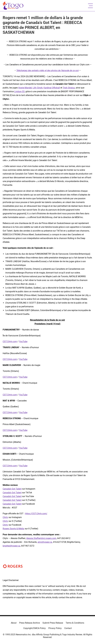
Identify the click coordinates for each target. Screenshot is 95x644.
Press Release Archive (29, 623)
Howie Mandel (25, 88)
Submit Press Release (53, 623)
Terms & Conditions (75, 623)
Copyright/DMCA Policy (35, 628)
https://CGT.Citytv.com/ (36, 514)
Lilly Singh (38, 88)
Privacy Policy (55, 628)
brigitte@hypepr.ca (11, 546)
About (14, 623)
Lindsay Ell (19, 91)
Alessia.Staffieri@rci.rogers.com (41, 538)
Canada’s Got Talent (12, 489)
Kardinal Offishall (52, 88)
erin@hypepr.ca (45, 542)
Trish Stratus (69, 88)
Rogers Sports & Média (13, 529)
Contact (68, 628)
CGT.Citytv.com (10, 341)
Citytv (5, 517)
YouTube (23, 341)
